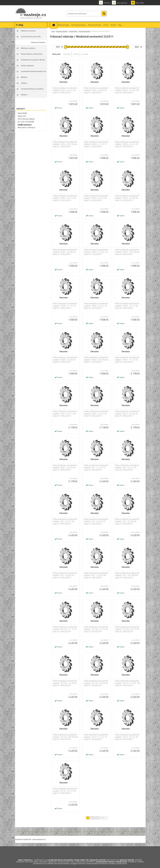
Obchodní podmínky (95, 25)
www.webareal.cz (39, 839)
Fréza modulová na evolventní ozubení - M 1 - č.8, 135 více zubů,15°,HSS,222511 (127, 575)
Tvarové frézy (73, 31)
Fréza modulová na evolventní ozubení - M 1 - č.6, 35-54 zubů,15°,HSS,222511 (65, 575)
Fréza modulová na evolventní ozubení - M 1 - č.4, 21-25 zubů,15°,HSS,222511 (96, 521)
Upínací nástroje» (28, 66)
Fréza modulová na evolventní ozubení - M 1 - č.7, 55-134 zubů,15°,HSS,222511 (96, 575)
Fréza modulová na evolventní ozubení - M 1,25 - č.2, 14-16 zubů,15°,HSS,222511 (96, 629)
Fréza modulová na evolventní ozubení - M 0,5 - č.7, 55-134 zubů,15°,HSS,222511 (96, 252)
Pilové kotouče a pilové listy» (32, 54)
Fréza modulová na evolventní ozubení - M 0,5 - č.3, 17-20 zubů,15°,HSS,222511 (65, 198)
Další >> (104, 818)
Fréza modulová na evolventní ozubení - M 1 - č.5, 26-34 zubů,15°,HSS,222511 (127, 521)
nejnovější (85, 54)
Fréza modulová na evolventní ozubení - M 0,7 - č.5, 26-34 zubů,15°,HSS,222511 (127, 414)
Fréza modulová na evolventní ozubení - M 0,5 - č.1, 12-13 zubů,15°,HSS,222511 (96, 144)
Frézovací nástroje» (38, 42)
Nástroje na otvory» (28, 31)
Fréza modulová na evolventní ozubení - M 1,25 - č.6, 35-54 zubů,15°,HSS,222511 (96, 683)
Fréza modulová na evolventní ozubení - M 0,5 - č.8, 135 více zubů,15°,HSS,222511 (127, 252)
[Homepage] (54, 25)
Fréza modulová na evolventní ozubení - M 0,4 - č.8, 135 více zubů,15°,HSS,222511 (65, 144)
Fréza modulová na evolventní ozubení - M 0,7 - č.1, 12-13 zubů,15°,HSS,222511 (127, 360)
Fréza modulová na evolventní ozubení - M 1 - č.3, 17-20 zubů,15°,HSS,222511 (65, 521)
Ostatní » (24, 95)
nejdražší (76, 54)
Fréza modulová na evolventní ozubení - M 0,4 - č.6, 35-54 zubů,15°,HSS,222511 (96, 90)
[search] (104, 14)
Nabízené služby (64, 25)
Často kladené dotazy (78, 25)
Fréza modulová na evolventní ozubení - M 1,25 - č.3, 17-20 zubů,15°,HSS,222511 (127, 629)
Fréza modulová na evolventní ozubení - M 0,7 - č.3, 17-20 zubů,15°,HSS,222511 (65, 414)
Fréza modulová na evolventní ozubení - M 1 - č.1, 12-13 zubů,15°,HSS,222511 (96, 467)
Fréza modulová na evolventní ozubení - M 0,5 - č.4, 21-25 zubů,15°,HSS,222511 (96, 198)
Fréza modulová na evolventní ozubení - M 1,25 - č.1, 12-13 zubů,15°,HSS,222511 (65, 629)
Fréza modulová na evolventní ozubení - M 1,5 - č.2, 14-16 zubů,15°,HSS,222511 (127, 737)
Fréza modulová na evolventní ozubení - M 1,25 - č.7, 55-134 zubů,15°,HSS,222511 (127, 683)
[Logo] (31, 14)
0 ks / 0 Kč (140, 3)
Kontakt (113, 25)
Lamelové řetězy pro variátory (32, 89)
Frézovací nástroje (62, 31)
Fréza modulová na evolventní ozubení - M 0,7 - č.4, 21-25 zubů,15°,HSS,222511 (96, 414)
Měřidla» (24, 77)
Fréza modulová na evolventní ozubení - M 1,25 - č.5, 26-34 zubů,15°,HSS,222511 (65, 683)
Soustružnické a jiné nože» (31, 36)
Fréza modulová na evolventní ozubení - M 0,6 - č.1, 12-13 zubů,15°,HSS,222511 (65, 306)
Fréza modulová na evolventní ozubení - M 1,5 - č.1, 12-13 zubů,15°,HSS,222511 (96, 737)
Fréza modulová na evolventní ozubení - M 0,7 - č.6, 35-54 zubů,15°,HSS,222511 (65, 467)
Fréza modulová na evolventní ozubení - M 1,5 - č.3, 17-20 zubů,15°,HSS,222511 (65, 791)
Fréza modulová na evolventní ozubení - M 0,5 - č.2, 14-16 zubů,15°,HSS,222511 (127, 144)
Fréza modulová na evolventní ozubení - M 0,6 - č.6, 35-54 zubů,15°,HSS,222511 (65, 360)
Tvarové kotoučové (84, 31)
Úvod (53, 31)
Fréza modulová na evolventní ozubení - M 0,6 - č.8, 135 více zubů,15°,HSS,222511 (96, 360)
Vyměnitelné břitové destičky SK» (34, 71)
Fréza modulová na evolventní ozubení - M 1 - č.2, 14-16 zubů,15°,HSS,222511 (127, 467)
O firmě (106, 25)
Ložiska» (24, 83)
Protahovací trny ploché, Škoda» (33, 60)
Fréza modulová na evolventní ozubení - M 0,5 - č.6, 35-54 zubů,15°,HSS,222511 (65, 252)
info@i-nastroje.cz (25, 125)
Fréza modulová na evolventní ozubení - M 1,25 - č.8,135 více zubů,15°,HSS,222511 (65, 737)
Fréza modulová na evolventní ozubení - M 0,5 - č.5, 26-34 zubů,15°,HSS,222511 (127, 198)
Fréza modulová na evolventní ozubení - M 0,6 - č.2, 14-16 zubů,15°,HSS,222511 (96, 306)
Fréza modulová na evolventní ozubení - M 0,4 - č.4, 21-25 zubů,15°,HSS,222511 (65, 90)
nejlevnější (67, 54)
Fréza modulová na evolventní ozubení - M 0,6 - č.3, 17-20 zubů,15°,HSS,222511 (127, 306)
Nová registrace (122, 3)
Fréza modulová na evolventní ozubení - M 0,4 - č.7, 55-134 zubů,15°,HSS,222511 (127, 90)
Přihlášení (107, 3)
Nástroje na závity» (28, 48)
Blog (120, 25)
